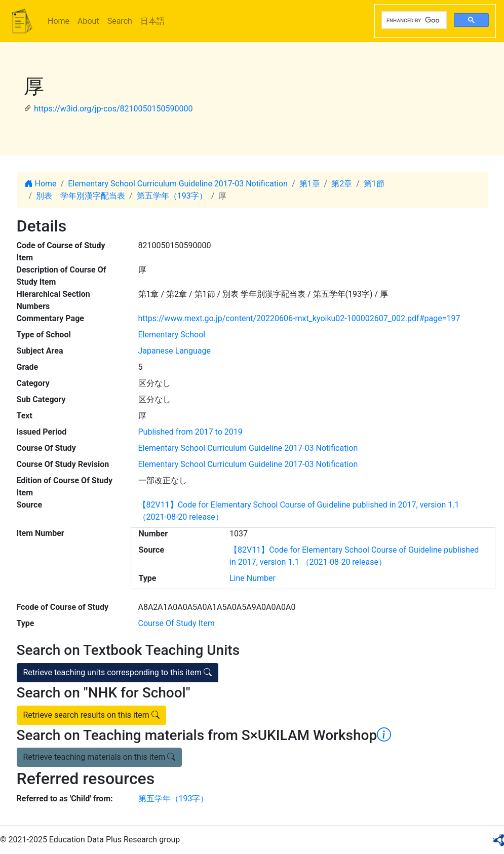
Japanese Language (175, 351)
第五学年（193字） (172, 196)
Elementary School (172, 335)
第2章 (342, 184)
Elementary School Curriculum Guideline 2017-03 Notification (178, 184)
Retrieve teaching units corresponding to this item (118, 672)
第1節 (374, 184)
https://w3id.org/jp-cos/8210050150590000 (113, 109)
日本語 (152, 21)
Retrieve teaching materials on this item (100, 757)
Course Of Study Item (177, 623)
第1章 (310, 184)
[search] (413, 20)
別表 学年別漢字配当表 (81, 196)
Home (59, 21)
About (88, 21)
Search (120, 21)
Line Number (253, 578)
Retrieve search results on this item (91, 715)
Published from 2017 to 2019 (190, 432)
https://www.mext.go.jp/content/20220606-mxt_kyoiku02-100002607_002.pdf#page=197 (299, 318)
